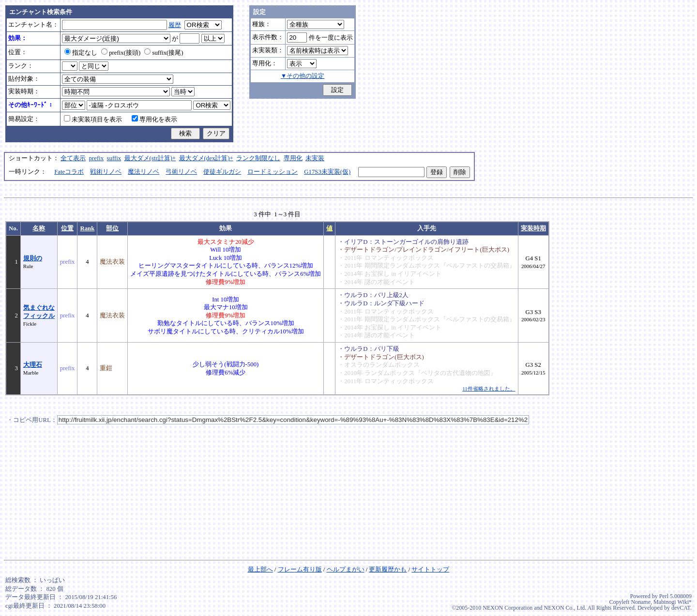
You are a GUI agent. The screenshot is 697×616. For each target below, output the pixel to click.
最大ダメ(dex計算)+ (206, 158)
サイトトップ (430, 570)
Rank (87, 228)
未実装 (315, 158)
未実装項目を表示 (93, 120)
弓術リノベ (181, 172)
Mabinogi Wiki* (673, 602)
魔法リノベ (144, 172)
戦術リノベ (106, 172)
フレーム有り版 (300, 570)
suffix (114, 158)
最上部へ (260, 570)
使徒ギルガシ (222, 172)
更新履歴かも (388, 570)
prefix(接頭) (121, 53)
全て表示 (73, 158)
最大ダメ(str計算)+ (150, 158)
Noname (641, 602)
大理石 (33, 365)
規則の (33, 258)
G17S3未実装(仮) (327, 172)
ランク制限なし (258, 158)
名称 (39, 228)
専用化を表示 (154, 120)
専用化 (293, 158)
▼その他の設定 (303, 76)
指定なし (81, 53)
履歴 (175, 25)
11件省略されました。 (489, 389)
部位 (112, 228)
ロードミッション (273, 172)
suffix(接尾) (164, 53)
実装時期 (533, 228)
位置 (67, 228)
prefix (97, 158)
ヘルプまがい (346, 570)
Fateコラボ (69, 172)
